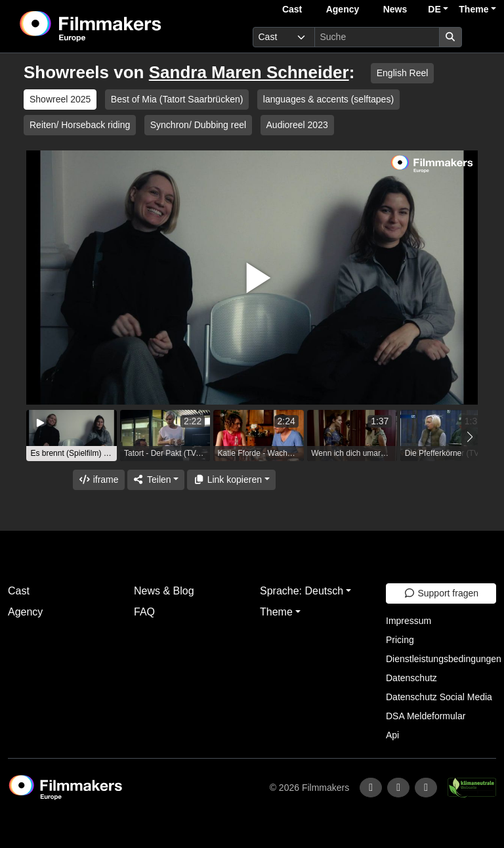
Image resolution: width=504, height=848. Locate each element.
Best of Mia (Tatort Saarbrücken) (177, 99)
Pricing (400, 640)
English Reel (403, 73)
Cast (292, 9)
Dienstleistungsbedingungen (444, 659)
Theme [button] (473, 9)
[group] (72, 435)
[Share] (156, 480)
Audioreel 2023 (297, 125)
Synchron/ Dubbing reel (198, 125)
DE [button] (434, 9)
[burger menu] (482, 37)
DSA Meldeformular (426, 716)
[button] (470, 437)
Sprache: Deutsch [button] (302, 591)
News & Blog (164, 591)
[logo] (123, 26)
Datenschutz (411, 678)
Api (392, 735)
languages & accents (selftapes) (328, 99)
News (395, 9)
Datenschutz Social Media (439, 697)
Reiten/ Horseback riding (80, 125)
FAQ (144, 612)
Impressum (409, 621)
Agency (343, 9)
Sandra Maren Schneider (249, 72)
